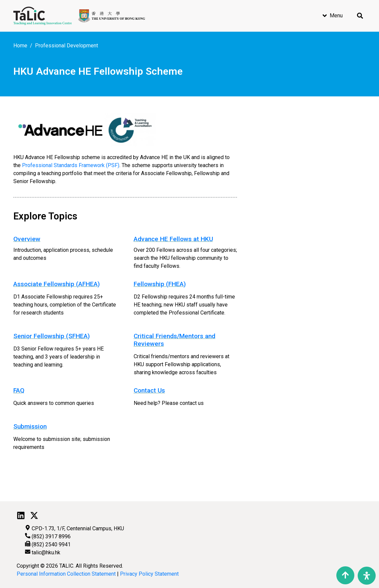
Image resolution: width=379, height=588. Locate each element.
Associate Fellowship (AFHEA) (56, 284)
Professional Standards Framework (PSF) (71, 165)
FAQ (19, 390)
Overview (27, 239)
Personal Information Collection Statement (66, 574)
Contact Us (149, 390)
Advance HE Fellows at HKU (173, 239)
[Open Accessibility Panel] (367, 576)
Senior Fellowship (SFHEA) (51, 336)
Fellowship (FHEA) (160, 284)
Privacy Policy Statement (149, 574)
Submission (30, 426)
